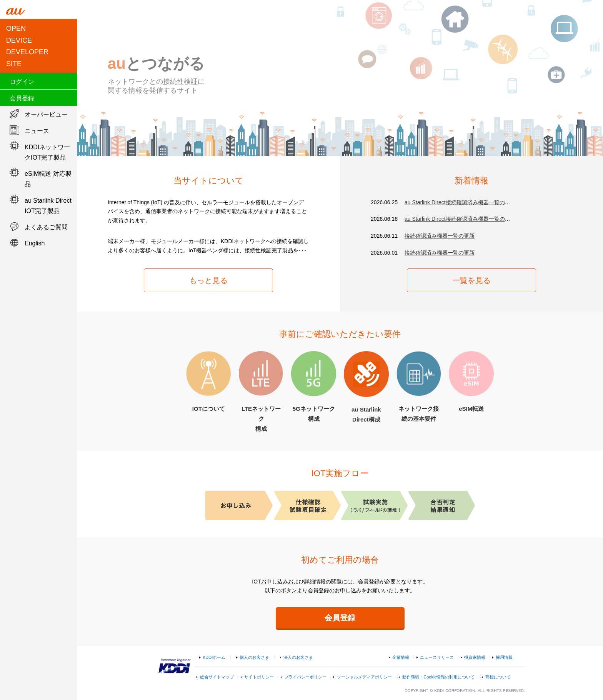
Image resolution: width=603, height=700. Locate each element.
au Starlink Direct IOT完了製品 (48, 206)
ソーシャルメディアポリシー (364, 677)
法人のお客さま (298, 657)
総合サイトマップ (217, 677)
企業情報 (401, 657)
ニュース (37, 131)
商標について (498, 677)
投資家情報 (475, 657)
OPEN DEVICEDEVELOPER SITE (27, 46)
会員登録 (22, 98)
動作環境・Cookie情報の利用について (438, 677)
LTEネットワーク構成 (261, 391)
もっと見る (208, 280)
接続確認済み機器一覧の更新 (440, 236)
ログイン (22, 82)
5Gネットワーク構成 (314, 386)
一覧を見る (471, 280)
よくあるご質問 (46, 227)
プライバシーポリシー (305, 677)
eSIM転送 (471, 382)
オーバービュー (46, 114)
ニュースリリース (437, 657)
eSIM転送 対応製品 (48, 179)
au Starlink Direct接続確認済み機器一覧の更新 (460, 202)
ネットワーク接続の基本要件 (419, 386)
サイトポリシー (259, 677)
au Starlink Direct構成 (366, 387)
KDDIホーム (214, 657)
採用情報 (504, 657)
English (35, 243)
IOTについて (209, 382)
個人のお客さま (254, 657)
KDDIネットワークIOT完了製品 (47, 152)
